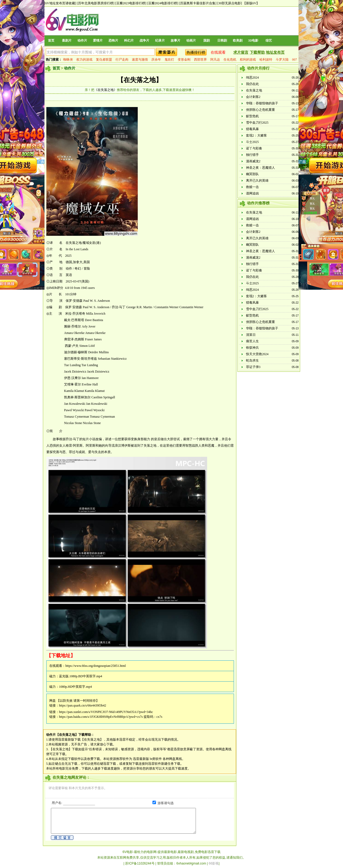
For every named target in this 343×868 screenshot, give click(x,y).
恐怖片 (113, 41)
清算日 (251, 335)
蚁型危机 (252, 116)
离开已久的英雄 (257, 181)
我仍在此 (252, 84)
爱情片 (98, 41)
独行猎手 (252, 155)
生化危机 (230, 60)
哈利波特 (266, 60)
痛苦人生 (252, 341)
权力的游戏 (84, 60)
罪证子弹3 (253, 367)
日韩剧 (222, 41)
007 (294, 60)
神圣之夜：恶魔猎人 (260, 168)
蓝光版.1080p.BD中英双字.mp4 (81, 676)
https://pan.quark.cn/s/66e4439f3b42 (83, 705)
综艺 (269, 41)
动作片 (82, 41)
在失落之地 (254, 90)
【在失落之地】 (140, 80)
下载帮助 (257, 52)
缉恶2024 (252, 78)
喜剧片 (67, 41)
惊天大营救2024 (257, 354)
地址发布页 (275, 52)
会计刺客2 (253, 97)
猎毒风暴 (252, 129)
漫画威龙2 (253, 161)
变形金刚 (184, 60)
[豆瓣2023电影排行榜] (131, 3)
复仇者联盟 (104, 60)
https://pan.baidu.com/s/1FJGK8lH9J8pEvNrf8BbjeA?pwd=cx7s (101, 717)
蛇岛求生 (252, 361)
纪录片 (160, 41)
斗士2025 (252, 142)
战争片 (144, 41)
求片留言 (241, 52)
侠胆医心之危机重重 (260, 110)
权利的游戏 (248, 60)
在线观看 (218, 52)
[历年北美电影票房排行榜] (96, 3)
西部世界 (200, 60)
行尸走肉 (122, 60)
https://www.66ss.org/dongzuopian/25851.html (96, 666)
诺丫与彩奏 (254, 148)
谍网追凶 (252, 193)
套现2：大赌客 (256, 135)
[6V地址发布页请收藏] (60, 3)
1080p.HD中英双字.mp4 (75, 687)
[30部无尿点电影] (230, 3)
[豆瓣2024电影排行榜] (163, 3)
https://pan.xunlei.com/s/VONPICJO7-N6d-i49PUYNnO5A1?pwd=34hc (106, 712)
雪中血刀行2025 (257, 123)
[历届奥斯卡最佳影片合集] (198, 3)
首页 (51, 41)
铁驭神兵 (252, 348)
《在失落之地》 (106, 90)
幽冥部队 (252, 174)
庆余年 (156, 60)
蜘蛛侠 (68, 60)
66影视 (214, 863)
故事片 (176, 41)
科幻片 (129, 41)
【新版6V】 (251, 3)
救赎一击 (252, 187)
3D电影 (253, 41)
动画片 (191, 41)
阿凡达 (215, 60)
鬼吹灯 (169, 60)
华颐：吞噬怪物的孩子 (262, 103)
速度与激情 (140, 60)
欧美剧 (238, 41)
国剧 (207, 41)
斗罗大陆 (282, 60)
